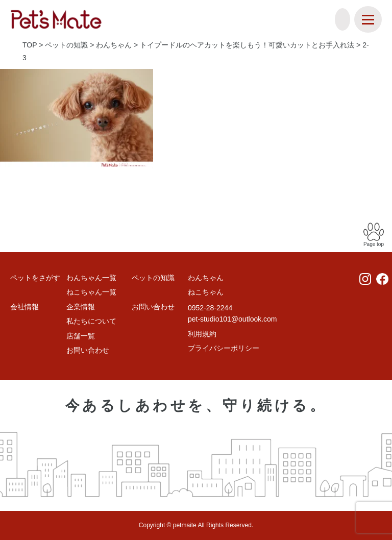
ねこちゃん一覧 (91, 292)
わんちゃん (206, 278)
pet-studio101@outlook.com (232, 319)
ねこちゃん (206, 292)
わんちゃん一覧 (91, 278)
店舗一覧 (81, 336)
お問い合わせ (88, 350)
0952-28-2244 (210, 308)
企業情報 (81, 307)
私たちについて (91, 321)
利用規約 (202, 334)
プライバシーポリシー (224, 348)
